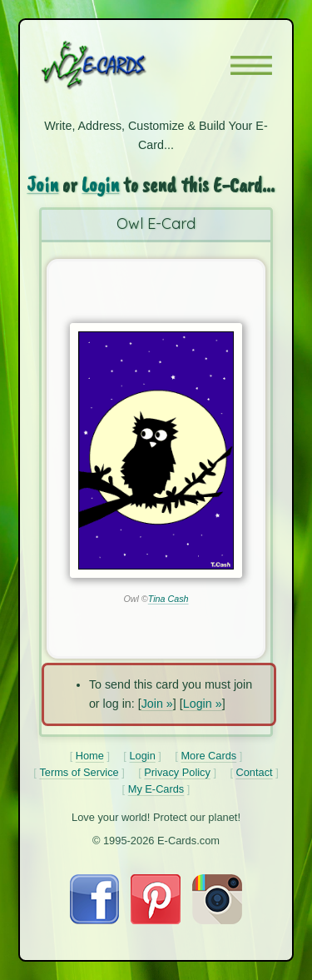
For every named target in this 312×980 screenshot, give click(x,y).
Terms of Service (79, 772)
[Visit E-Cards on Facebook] (94, 920)
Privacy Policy (177, 772)
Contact (255, 772)
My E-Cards (156, 789)
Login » (203, 704)
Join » (157, 704)
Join (42, 184)
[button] (251, 65)
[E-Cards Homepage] (123, 65)
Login (100, 184)
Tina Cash (168, 599)
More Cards (208, 756)
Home (90, 756)
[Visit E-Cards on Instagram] (217, 920)
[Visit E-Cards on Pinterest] (156, 920)
